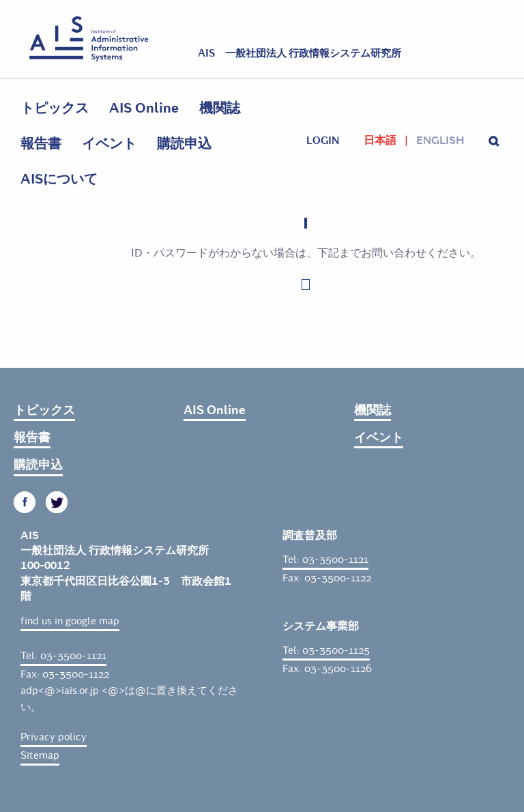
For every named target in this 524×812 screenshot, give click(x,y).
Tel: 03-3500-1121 (63, 656)
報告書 (41, 144)
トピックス (55, 108)
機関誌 (220, 108)
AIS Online (144, 108)
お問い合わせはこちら (306, 284)
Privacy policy (54, 737)
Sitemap (40, 755)
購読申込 (184, 144)
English (440, 141)
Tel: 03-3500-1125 (326, 650)
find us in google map (70, 621)
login (323, 141)
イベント (109, 144)
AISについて (59, 179)
